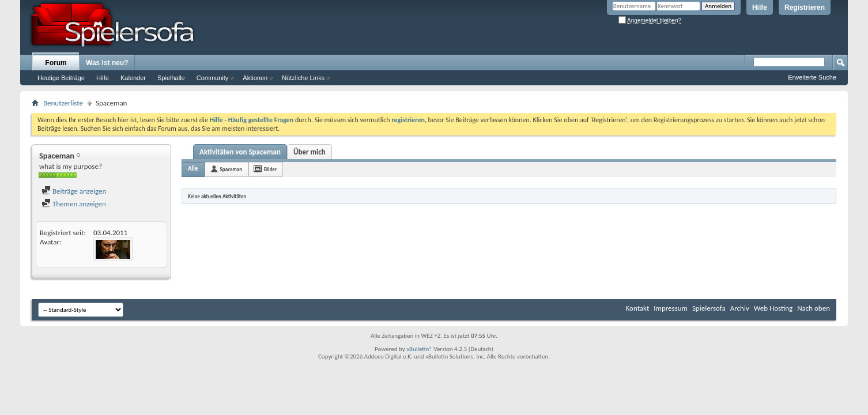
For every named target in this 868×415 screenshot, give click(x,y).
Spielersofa (709, 308)
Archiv (740, 308)
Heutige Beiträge (61, 78)
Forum (56, 63)
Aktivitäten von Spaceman (240, 152)
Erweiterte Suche (812, 77)
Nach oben (814, 308)
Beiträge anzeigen (74, 191)
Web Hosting (773, 308)
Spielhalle (171, 78)
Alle (193, 169)
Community (213, 78)
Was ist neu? (107, 63)
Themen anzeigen (74, 204)
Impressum (671, 308)
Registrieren (805, 7)
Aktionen (255, 78)
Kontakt (638, 308)
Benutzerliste (63, 103)
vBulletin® (419, 349)
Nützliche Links (303, 78)
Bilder (270, 169)
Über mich (310, 152)
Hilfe (760, 7)
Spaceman (231, 169)
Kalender (133, 78)
